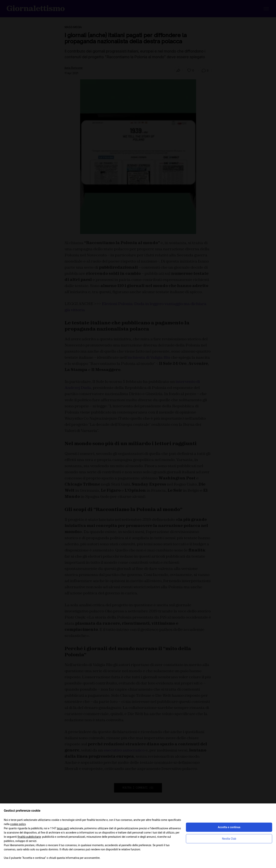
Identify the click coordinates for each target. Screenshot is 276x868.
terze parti (63, 828)
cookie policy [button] (18, 824)
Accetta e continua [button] (229, 827)
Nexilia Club (229, 839)
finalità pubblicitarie (29, 837)
